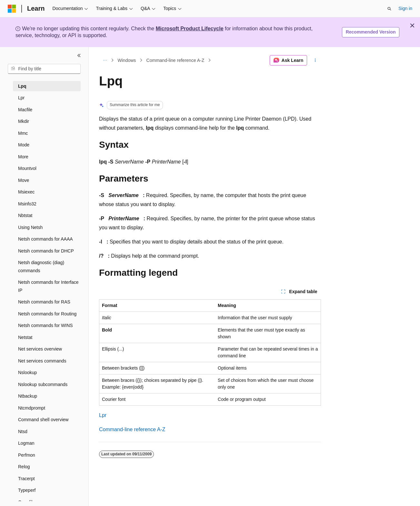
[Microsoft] (12, 9)
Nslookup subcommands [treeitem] (43, 384)
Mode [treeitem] (24, 145)
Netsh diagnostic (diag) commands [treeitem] (41, 267)
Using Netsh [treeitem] (30, 227)
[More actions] (315, 60)
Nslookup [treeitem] (27, 372)
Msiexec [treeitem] (26, 192)
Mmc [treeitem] (23, 133)
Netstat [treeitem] (25, 337)
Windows (127, 60)
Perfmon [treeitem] (27, 455)
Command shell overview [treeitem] (43, 420)
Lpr (103, 415)
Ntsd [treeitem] (23, 432)
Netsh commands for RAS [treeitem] (44, 302)
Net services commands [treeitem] (42, 361)
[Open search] (389, 9)
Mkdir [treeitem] (24, 121)
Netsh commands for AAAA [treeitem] (45, 239)
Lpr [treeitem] (21, 98)
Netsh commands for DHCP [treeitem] (46, 251)
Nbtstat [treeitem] (25, 215)
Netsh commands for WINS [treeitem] (45, 325)
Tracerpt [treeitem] (26, 479)
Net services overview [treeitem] (40, 349)
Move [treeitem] (24, 180)
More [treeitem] (23, 157)
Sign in (405, 8)
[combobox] (44, 69)
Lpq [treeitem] (22, 86)
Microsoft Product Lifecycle (190, 29)
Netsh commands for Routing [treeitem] (47, 314)
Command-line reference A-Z (175, 60)
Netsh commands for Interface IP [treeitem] (48, 286)
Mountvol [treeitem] (27, 168)
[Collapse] (79, 55)
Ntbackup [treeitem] (28, 396)
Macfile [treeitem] (25, 110)
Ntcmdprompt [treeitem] (32, 408)
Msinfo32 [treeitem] (27, 204)
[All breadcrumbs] (105, 60)
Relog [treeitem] (24, 467)
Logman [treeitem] (26, 443)
